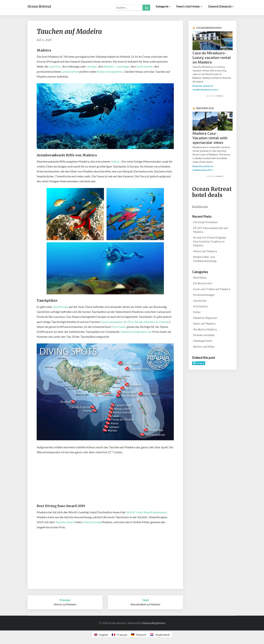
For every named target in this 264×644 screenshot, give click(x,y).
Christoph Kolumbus (205, 222)
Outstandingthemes (154, 623)
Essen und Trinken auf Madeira (212, 289)
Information (200, 306)
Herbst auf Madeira (205, 251)
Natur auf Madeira (204, 323)
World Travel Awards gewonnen (146, 512)
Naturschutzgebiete (110, 71)
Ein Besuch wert (203, 283)
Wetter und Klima (204, 347)
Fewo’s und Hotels (189, 6)
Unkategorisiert (203, 341)
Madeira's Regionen (205, 318)
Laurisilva (55, 66)
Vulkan (115, 161)
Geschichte (200, 301)
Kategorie (163, 6)
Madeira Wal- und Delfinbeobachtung (205, 259)
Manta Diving (92, 522)
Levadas (92, 66)
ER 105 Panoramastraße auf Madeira (210, 230)
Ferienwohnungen (204, 295)
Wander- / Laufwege (117, 66)
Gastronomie (144, 66)
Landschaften (70, 71)
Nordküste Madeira (205, 329)
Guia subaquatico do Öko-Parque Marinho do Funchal (135, 322)
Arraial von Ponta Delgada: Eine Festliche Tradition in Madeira (210, 241)
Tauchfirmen (60, 307)
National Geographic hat (136, 332)
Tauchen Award (65, 522)
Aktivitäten (200, 278)
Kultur (197, 312)
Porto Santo (119, 327)
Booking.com (200, 206)
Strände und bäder (204, 335)
